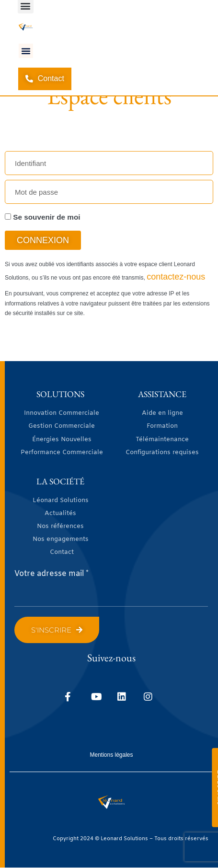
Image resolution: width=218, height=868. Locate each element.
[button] (26, 51)
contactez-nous (176, 277)
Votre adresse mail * (52, 574)
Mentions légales (111, 755)
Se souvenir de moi (43, 217)
